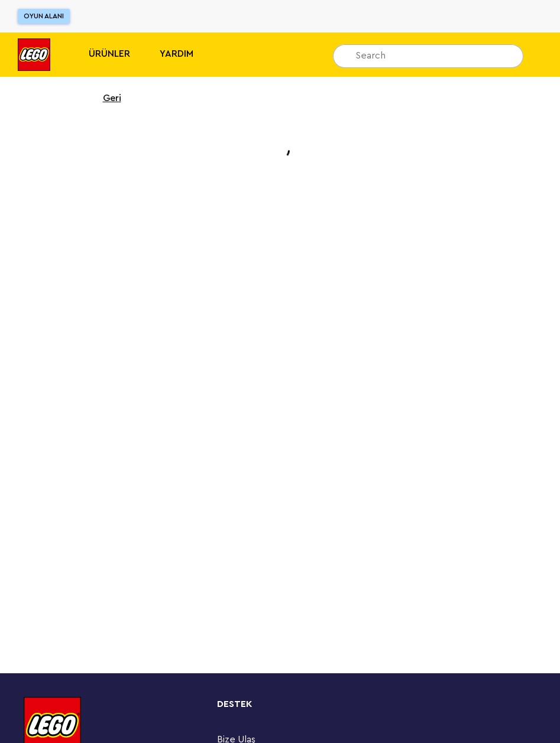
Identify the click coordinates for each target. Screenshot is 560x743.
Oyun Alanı (44, 16)
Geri (104, 98)
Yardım (177, 54)
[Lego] (34, 55)
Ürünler (109, 54)
